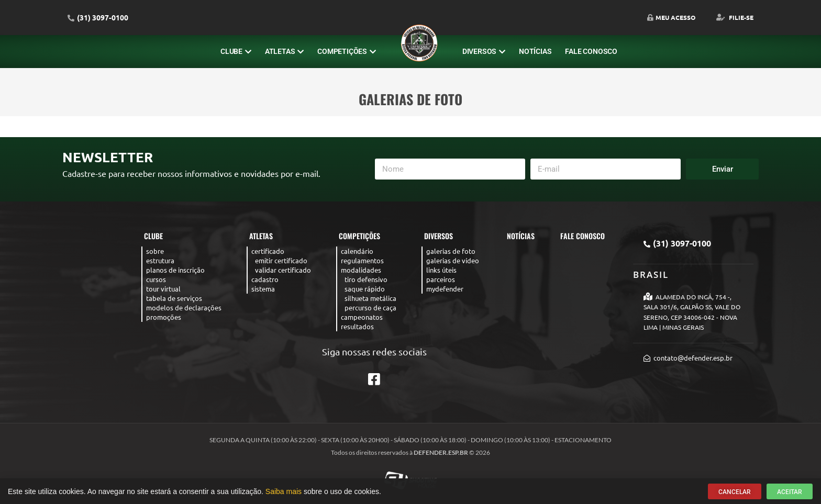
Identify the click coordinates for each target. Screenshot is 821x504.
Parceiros (441, 279)
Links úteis (441, 270)
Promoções (164, 317)
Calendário (357, 251)
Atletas (284, 51)
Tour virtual (163, 289)
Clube (236, 51)
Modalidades (361, 270)
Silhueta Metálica (370, 298)
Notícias (535, 51)
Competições (347, 51)
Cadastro (265, 279)
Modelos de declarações (184, 307)
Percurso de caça (370, 307)
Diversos (484, 51)
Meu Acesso (671, 17)
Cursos (156, 279)
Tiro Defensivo (366, 279)
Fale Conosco (591, 51)
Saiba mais (284, 493)
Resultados (357, 326)
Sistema (263, 289)
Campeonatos (362, 317)
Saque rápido (365, 289)
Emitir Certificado (281, 260)
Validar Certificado (283, 270)
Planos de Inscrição (175, 270)
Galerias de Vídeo (453, 260)
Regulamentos (362, 260)
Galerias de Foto (451, 251)
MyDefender (445, 289)
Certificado (268, 251)
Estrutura (160, 260)
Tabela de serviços (174, 298)
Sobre (155, 251)
